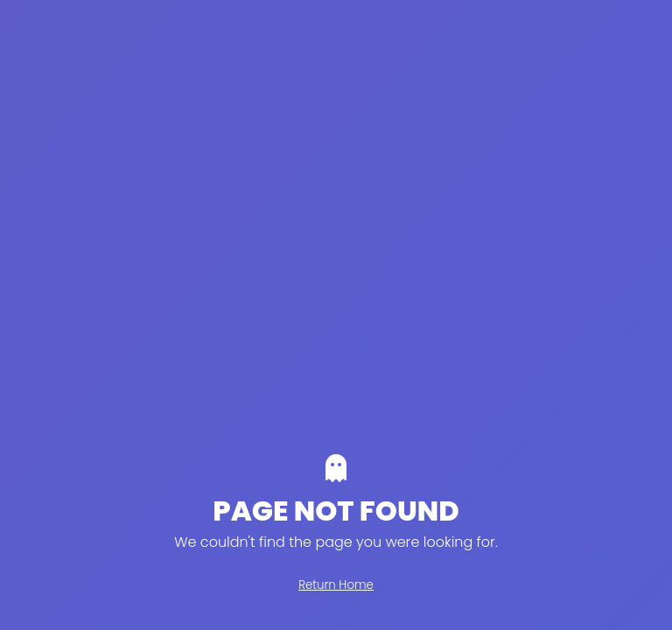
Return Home (336, 585)
